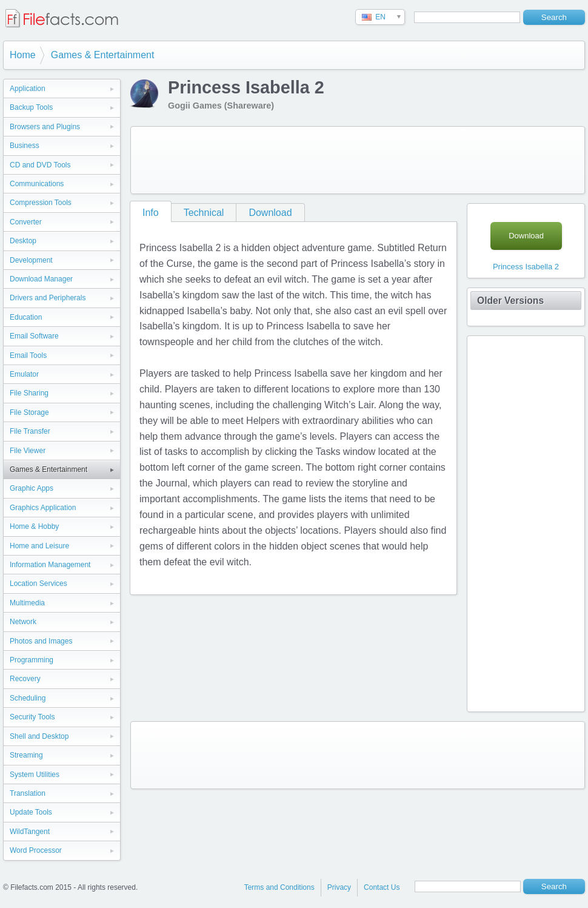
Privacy (339, 887)
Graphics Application (43, 508)
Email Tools (28, 355)
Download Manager (41, 279)
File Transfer (30, 431)
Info (151, 213)
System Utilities (35, 775)
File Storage (29, 412)
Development (31, 260)
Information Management (50, 565)
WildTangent (30, 832)
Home (23, 55)
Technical (204, 213)
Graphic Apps (32, 488)
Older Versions (510, 301)
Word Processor (36, 850)
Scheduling (28, 698)
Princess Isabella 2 (526, 267)
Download (270, 213)
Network (23, 622)
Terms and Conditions (279, 887)
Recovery (25, 679)
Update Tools (31, 812)
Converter (26, 222)
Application (28, 89)
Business (25, 146)
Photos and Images (41, 641)
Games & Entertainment (103, 55)
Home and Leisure (39, 546)
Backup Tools (31, 107)
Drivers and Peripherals (48, 298)
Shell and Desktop (39, 736)
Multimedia (27, 603)
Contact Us (382, 887)
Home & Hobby (34, 526)
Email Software (34, 336)
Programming (32, 660)
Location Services (38, 583)
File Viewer (28, 451)
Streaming (26, 755)
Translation (28, 793)
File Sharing (29, 393)
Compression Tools (41, 203)
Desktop (23, 241)
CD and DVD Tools (40, 165)
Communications (37, 184)
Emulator (24, 374)
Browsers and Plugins (45, 127)
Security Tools (32, 717)
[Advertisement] (358, 160)
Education (26, 317)
